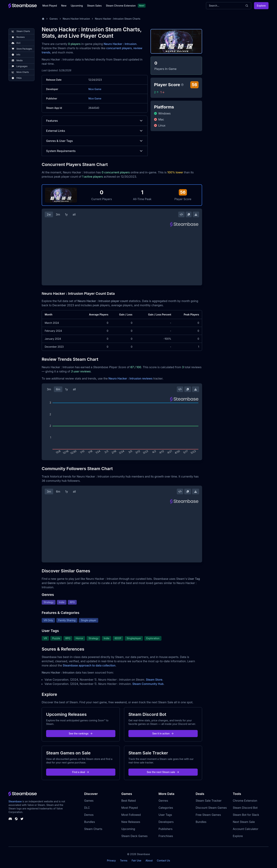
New (64, 6)
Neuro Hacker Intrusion (76, 19)
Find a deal (81, 772)
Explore (261, 6)
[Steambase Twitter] (22, 819)
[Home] (43, 19)
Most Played (50, 6)
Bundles (90, 822)
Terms (124, 860)
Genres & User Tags (95, 141)
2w (49, 214)
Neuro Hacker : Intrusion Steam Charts (118, 19)
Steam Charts (93, 829)
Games (54, 19)
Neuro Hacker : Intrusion (120, 44)
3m (58, 214)
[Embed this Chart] (181, 214)
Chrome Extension (245, 801)
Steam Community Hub (148, 684)
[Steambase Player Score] (182, 85)
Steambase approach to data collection (89, 665)
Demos (89, 815)
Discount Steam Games (211, 808)
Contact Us (163, 860)
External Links (95, 131)
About (149, 860)
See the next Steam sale (163, 772)
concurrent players (119, 48)
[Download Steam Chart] (196, 214)
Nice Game (95, 89)
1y (66, 214)
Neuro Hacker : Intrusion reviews (130, 378)
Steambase (15, 801)
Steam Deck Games (134, 836)
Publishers (165, 829)
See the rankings (81, 733)
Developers (166, 822)
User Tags (165, 815)
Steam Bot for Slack (246, 815)
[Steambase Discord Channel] (10, 819)
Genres (163, 801)
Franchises (166, 836)
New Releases (131, 822)
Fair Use (136, 860)
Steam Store (154, 680)
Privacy (111, 860)
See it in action (163, 733)
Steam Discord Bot (245, 808)
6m (58, 389)
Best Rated (129, 801)
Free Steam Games (208, 815)
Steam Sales (94, 6)
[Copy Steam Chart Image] (189, 214)
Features (95, 121)
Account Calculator (246, 829)
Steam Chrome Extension (121, 6)
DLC (87, 808)
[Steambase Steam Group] (16, 819)
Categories (166, 808)
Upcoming (77, 6)
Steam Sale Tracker (209, 801)
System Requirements (95, 151)
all (74, 214)
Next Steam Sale (244, 822)
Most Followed (131, 815)
